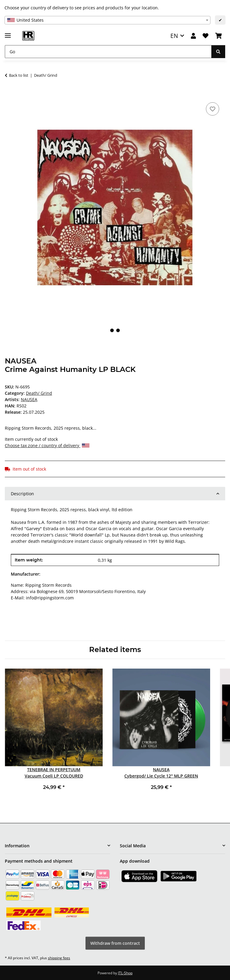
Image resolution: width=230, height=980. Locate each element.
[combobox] (107, 20)
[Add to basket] (10, 94)
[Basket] (219, 36)
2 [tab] (118, 330)
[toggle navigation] (8, 33)
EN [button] (174, 36)
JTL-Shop (125, 973)
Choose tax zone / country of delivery (47, 445)
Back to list (19, 75)
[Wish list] (205, 36)
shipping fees (59, 958)
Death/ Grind (39, 393)
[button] (193, 36)
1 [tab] (112, 330)
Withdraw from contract (115, 943)
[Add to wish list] (213, 109)
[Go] (108, 52)
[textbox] (107, 20)
